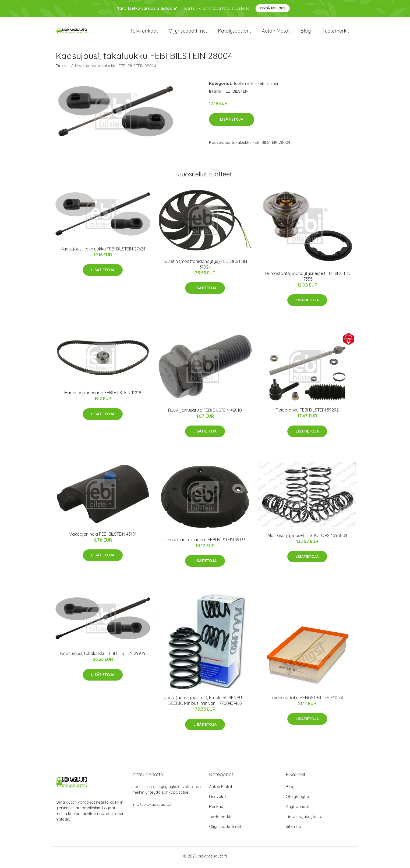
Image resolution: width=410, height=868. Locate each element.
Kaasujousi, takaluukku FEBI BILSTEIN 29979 (103, 656)
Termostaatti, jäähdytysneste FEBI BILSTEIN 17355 (307, 279)
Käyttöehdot (298, 809)
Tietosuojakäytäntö (304, 819)
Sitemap (293, 829)
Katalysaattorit (234, 32)
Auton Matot (221, 789)
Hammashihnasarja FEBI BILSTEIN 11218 (103, 395)
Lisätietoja (232, 122)
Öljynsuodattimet (188, 32)
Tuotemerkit (336, 32)
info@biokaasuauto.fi (152, 807)
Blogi (306, 32)
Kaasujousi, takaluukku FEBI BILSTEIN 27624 (103, 251)
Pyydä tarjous (273, 8)
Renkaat (217, 809)
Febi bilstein (268, 86)
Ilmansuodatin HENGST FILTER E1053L (307, 700)
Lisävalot (218, 799)
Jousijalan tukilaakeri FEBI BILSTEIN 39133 (205, 542)
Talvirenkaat (144, 32)
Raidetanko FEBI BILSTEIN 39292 (307, 413)
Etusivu (62, 68)
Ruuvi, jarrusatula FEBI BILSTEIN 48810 (205, 413)
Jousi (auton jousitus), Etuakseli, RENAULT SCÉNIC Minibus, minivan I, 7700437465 (205, 703)
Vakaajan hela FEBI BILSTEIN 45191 (103, 537)
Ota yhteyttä (297, 799)
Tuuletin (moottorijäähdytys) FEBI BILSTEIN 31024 (205, 266)
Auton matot (276, 32)
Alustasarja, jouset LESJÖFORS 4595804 (307, 538)
